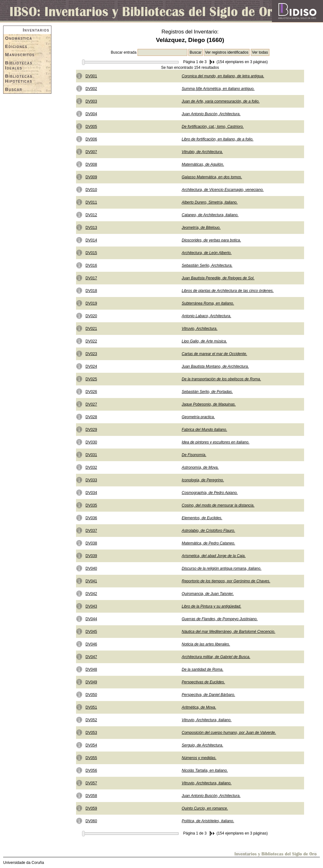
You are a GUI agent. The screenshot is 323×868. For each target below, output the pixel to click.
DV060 (91, 821)
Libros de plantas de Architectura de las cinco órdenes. (228, 291)
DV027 (91, 404)
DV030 (91, 442)
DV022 (91, 341)
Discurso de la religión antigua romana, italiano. (222, 568)
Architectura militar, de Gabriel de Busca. (216, 657)
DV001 (91, 76)
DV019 (91, 303)
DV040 (91, 568)
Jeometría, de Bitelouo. (201, 228)
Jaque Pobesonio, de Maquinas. (209, 404)
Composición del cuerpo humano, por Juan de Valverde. (229, 733)
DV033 (91, 480)
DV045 (91, 632)
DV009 (91, 177)
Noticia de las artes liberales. (206, 644)
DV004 (91, 114)
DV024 (91, 366)
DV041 (91, 581)
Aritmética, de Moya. (199, 707)
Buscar (14, 89)
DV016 (91, 265)
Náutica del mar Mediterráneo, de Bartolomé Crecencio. (229, 632)
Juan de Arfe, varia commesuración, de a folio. (221, 101)
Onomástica (19, 38)
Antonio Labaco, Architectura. (206, 316)
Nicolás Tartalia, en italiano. (205, 770)
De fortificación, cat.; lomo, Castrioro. (213, 127)
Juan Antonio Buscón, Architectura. (211, 114)
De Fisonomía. (194, 455)
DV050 (91, 695)
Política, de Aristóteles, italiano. (208, 821)
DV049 (91, 682)
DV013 (91, 228)
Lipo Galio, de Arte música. (204, 341)
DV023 (91, 354)
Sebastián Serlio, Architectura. (207, 265)
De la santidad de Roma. (203, 669)
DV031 (91, 455)
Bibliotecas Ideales (19, 65)
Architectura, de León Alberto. (207, 253)
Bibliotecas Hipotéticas (19, 79)
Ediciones (16, 46)
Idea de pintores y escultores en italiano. (216, 442)
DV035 (91, 505)
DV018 (91, 291)
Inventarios (36, 30)
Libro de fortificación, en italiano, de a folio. (217, 139)
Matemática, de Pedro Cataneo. (208, 543)
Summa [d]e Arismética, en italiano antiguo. (218, 89)
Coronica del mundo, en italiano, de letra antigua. (223, 76)
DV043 (91, 606)
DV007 (91, 152)
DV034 (91, 493)
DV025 (91, 379)
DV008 (91, 164)
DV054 (91, 745)
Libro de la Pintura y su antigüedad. (211, 606)
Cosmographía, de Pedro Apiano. (210, 493)
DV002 (91, 89)
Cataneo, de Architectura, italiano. (210, 215)
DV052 (91, 720)
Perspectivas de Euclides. (203, 682)
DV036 (91, 518)
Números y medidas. (199, 758)
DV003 (91, 101)
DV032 (91, 467)
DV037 (91, 531)
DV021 (91, 329)
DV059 (91, 808)
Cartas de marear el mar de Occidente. (214, 354)
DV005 (91, 127)
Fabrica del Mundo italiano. (204, 430)
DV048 (91, 669)
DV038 (91, 543)
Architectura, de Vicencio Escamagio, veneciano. (223, 190)
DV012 (91, 215)
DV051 (91, 707)
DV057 (91, 783)
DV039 (91, 556)
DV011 (91, 202)
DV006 (91, 139)
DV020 (91, 316)
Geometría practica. (198, 417)
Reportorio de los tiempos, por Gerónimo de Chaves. (226, 581)
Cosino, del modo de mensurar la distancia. (218, 505)
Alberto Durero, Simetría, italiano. (210, 202)
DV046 (91, 644)
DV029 (91, 430)
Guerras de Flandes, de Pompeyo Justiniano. (220, 619)
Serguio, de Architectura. (203, 745)
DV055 (91, 758)
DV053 (91, 733)
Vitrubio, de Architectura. (202, 152)
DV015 (91, 253)
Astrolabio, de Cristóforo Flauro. (208, 531)
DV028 (91, 417)
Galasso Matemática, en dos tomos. (212, 177)
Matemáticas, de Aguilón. (203, 164)
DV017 (91, 278)
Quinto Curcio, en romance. (205, 808)
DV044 (91, 619)
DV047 (91, 657)
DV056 (91, 770)
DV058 (91, 796)
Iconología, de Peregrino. (203, 480)
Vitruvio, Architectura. (200, 329)
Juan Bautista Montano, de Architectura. (215, 366)
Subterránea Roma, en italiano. (208, 303)
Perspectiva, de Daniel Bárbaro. (208, 695)
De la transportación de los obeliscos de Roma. (221, 379)
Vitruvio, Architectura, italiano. (207, 720)
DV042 (91, 594)
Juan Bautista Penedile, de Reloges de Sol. (218, 278)
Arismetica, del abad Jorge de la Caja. (214, 556)
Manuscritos (20, 55)
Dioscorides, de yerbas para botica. (211, 240)
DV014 (91, 240)
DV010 (91, 190)
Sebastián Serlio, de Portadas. (207, 392)
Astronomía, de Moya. (200, 467)
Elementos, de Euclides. (202, 518)
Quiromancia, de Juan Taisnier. (208, 594)
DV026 (91, 392)
